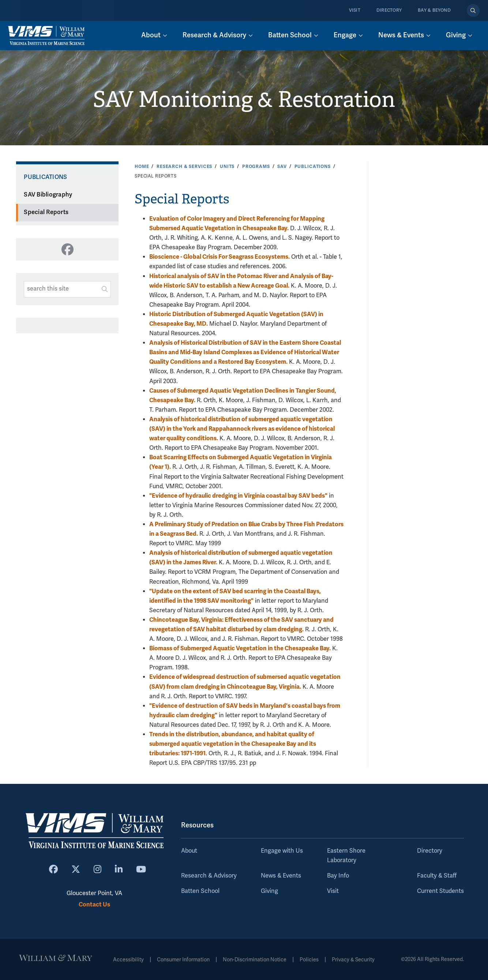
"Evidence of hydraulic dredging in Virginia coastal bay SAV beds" (238, 496)
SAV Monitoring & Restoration (244, 100)
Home (142, 167)
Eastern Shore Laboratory (346, 856)
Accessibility (128, 960)
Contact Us (94, 904)
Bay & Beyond (434, 10)
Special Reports (46, 212)
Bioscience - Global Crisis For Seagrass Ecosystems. (219, 257)
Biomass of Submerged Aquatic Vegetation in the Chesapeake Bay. (240, 648)
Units (227, 167)
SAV (282, 167)
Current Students (440, 891)
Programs (256, 167)
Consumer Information (183, 960)
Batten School (200, 891)
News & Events (281, 876)
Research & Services (184, 167)
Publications (313, 167)
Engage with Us (282, 851)
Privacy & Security (353, 960)
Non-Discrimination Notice (255, 960)
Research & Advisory (209, 876)
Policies (309, 960)
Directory (389, 10)
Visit (355, 10)
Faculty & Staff (437, 876)
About (189, 851)
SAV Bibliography (48, 195)
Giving (269, 891)
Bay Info (338, 876)
